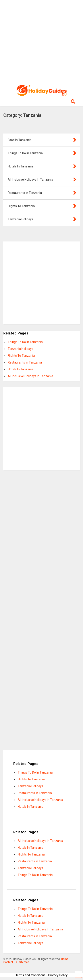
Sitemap (24, 962)
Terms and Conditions (30, 975)
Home (65, 959)
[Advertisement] (41, 41)
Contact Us (10, 962)
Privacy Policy (58, 975)
